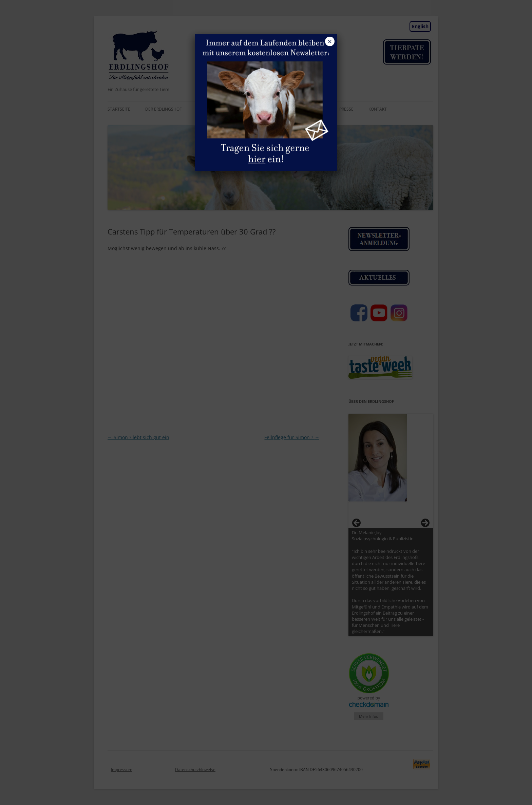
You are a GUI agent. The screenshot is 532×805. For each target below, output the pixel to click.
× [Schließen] (330, 41)
